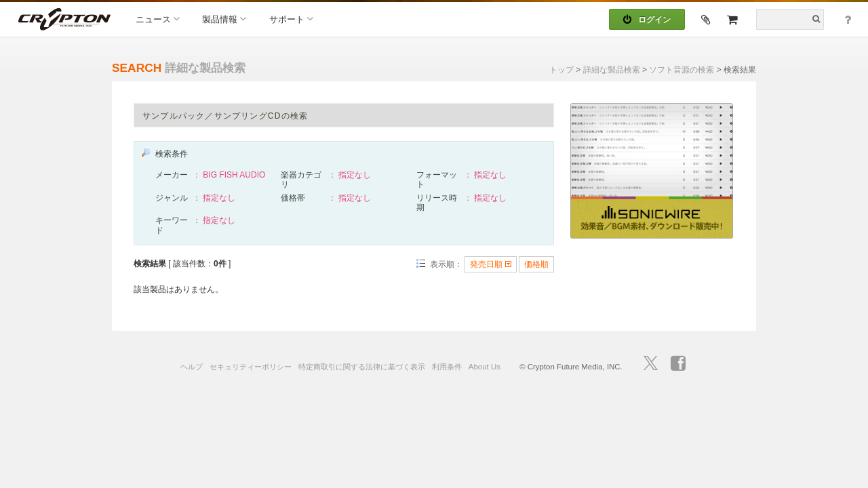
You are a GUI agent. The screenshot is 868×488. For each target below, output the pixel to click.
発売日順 (490, 264)
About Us (485, 367)
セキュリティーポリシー (251, 367)
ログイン (647, 20)
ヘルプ (192, 367)
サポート (291, 19)
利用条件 (447, 367)
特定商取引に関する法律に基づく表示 (362, 367)
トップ (561, 70)
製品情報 (224, 19)
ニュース (158, 19)
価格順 (536, 264)
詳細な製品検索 (612, 70)
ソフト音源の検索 (682, 70)
